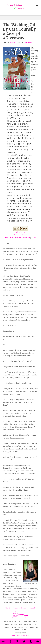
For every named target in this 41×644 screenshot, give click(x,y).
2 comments (28, 42)
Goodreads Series (20, 235)
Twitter (23, 608)
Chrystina (12, 42)
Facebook (16, 608)
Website (8, 608)
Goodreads (31, 608)
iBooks (26, 238)
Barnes (18, 238)
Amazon (9, 238)
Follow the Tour (21, 232)
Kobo (34, 238)
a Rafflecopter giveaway (21, 636)
